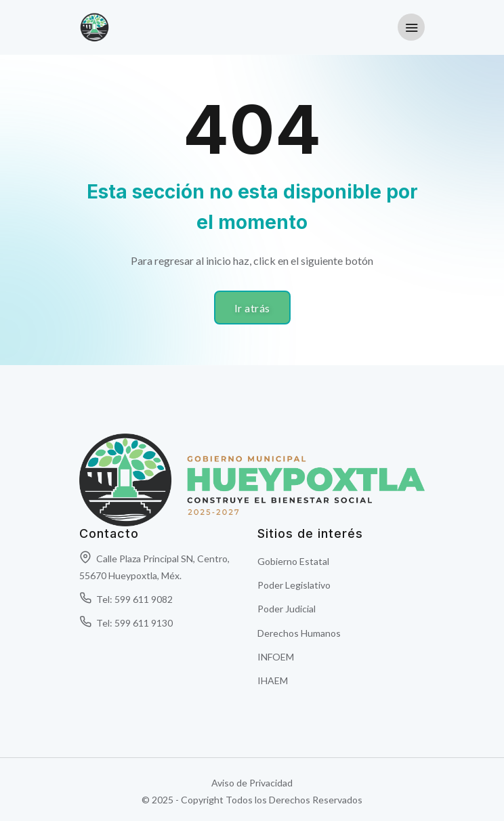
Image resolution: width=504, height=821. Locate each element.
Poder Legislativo (294, 585)
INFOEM (276, 657)
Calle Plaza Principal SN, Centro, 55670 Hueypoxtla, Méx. (154, 567)
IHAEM (273, 680)
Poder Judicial (287, 609)
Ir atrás (252, 308)
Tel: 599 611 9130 (126, 623)
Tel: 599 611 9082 (126, 599)
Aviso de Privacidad (252, 783)
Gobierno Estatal (293, 561)
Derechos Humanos (299, 633)
